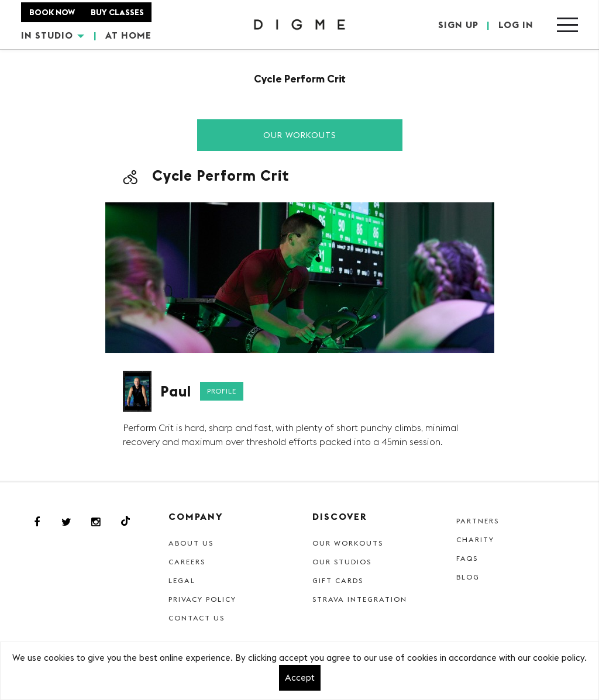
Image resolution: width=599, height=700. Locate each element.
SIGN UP (458, 25)
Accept (300, 677)
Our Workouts (300, 135)
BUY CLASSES (117, 12)
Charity (475, 539)
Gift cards (338, 580)
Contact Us (197, 618)
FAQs (467, 558)
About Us (191, 543)
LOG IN (516, 25)
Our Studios (342, 562)
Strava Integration (360, 599)
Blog (468, 577)
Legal (182, 580)
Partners (478, 521)
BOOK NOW (52, 12)
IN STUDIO (53, 35)
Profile (222, 391)
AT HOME (128, 35)
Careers (187, 562)
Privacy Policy (202, 599)
